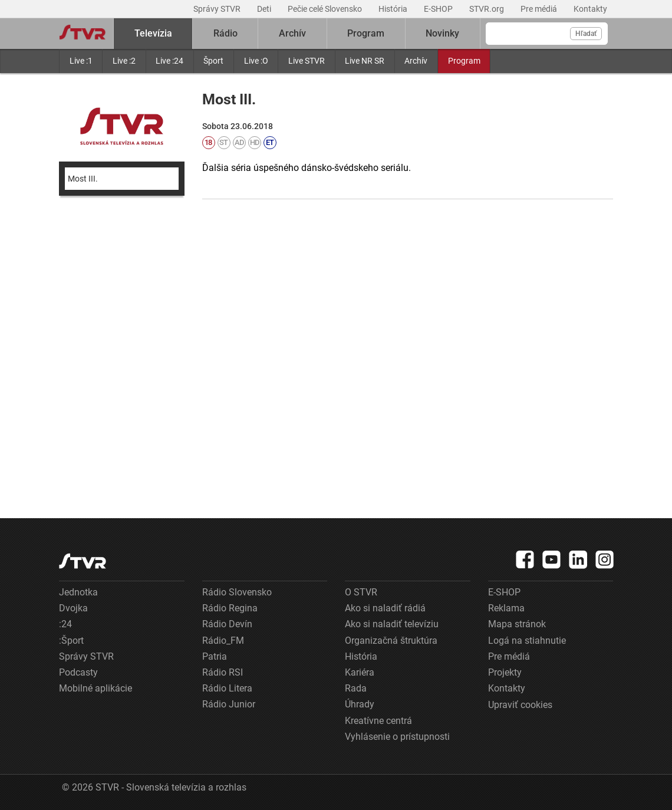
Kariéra (360, 672)
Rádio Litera (227, 688)
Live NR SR (365, 61)
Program (464, 61)
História (394, 9)
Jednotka (78, 592)
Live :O (256, 61)
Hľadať (586, 34)
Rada (356, 688)
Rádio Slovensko (237, 592)
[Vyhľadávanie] (547, 34)
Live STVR (307, 61)
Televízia (153, 33)
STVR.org (487, 9)
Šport (213, 61)
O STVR (361, 592)
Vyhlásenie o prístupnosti (397, 737)
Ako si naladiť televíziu (392, 624)
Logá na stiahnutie (527, 641)
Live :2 (124, 61)
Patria (215, 656)
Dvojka (73, 608)
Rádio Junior (229, 704)
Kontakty (590, 9)
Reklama (506, 608)
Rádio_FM (223, 641)
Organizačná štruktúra (391, 641)
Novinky (442, 33)
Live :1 (81, 61)
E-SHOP (439, 9)
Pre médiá (540, 9)
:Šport (71, 641)
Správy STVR (218, 9)
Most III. (83, 179)
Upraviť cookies (520, 705)
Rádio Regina (230, 608)
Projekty (505, 672)
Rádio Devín (227, 624)
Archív (416, 61)
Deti (265, 9)
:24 (65, 624)
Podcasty (78, 672)
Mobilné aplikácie (95, 688)
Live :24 (169, 61)
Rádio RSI (223, 672)
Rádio (225, 33)
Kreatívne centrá (378, 721)
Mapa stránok (517, 624)
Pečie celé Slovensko (326, 9)
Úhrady (360, 704)
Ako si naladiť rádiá (385, 608)
